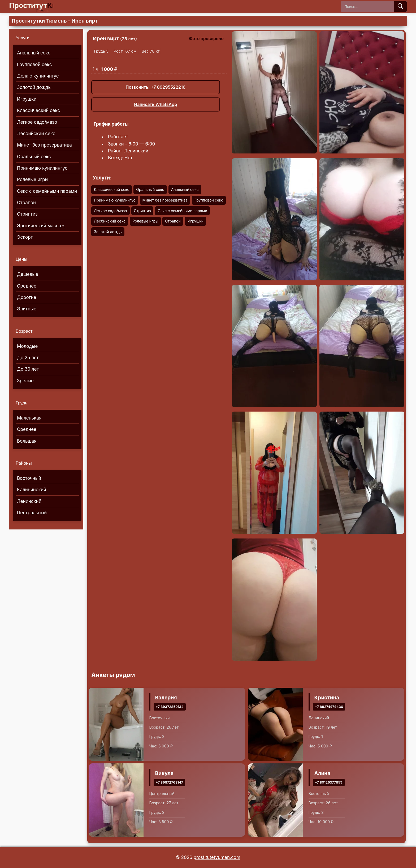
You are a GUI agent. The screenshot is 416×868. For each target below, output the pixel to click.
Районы (24, 463)
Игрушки (27, 99)
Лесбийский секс (36, 134)
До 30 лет (28, 369)
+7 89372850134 (170, 707)
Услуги (23, 38)
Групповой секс (34, 65)
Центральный (32, 513)
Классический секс (38, 110)
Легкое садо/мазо (37, 122)
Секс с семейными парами (47, 191)
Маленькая (29, 418)
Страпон (26, 203)
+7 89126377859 (329, 782)
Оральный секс (34, 157)
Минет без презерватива (44, 145)
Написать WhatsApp (155, 104)
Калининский (32, 490)
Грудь (21, 403)
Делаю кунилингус (38, 76)
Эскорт (25, 237)
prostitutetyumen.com (217, 857)
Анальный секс (34, 53)
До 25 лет (28, 358)
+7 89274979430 (329, 707)
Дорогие (27, 297)
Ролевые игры (33, 179)
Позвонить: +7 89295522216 (155, 87)
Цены (21, 259)
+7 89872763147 (170, 782)
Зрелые (25, 381)
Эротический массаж (41, 226)
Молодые (27, 346)
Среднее (27, 286)
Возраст (24, 331)
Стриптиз (27, 214)
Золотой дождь (34, 87)
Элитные (27, 309)
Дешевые (28, 274)
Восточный (29, 478)
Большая (27, 441)
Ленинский (29, 501)
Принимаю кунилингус (42, 168)
